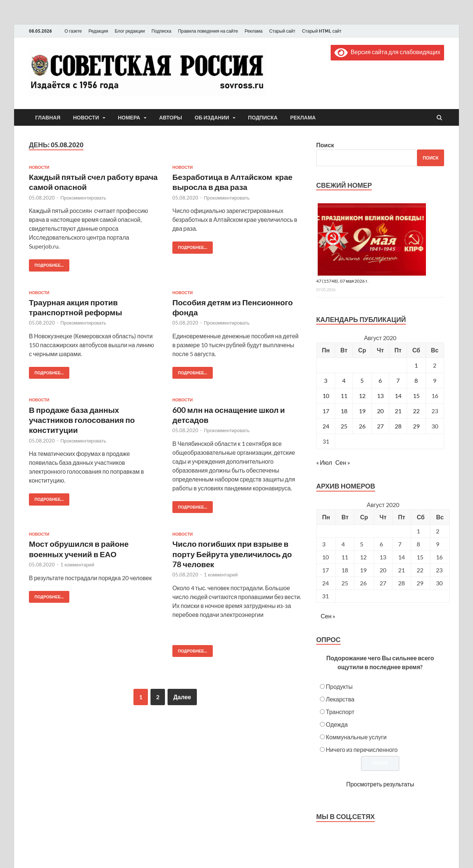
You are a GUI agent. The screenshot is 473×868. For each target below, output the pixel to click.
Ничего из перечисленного (362, 749)
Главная (48, 118)
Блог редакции (130, 31)
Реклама (254, 31)
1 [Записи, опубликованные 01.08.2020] (416, 365)
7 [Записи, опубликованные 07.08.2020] (398, 380)
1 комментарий (77, 565)
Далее (182, 697)
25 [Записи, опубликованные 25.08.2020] (344, 426)
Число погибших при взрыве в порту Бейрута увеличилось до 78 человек (232, 554)
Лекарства (340, 699)
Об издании (212, 118)
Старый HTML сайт (322, 31)
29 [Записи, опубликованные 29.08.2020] (416, 426)
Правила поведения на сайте (208, 31)
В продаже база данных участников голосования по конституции (82, 420)
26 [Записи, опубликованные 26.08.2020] (362, 426)
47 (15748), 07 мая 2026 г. (342, 281)
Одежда (337, 724)
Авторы (171, 118)
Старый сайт (282, 31)
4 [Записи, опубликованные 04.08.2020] (344, 380)
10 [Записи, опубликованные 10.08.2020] (326, 396)
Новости (86, 118)
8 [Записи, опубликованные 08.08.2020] (416, 380)
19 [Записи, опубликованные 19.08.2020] (362, 411)
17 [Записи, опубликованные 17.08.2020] (326, 411)
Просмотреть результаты (380, 784)
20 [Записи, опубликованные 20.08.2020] (380, 411)
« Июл (324, 462)
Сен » (343, 462)
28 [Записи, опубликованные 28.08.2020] (398, 426)
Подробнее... (46, 264)
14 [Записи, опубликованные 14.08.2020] (398, 396)
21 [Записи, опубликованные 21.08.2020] (398, 411)
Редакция (98, 31)
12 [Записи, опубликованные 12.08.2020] (362, 396)
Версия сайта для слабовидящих (387, 52)
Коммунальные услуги (356, 737)
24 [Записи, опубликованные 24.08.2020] (326, 426)
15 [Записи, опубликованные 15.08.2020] (416, 396)
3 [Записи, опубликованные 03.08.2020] (326, 380)
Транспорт (340, 712)
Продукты (339, 686)
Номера (129, 118)
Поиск (325, 145)
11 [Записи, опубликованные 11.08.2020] (344, 396)
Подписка (161, 31)
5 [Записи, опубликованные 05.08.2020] (362, 380)
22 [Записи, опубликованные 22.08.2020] (416, 411)
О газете (73, 31)
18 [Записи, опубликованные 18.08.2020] (344, 411)
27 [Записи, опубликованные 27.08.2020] (380, 426)
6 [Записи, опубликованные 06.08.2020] (380, 380)
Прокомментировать (83, 198)
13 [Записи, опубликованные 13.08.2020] (380, 396)
